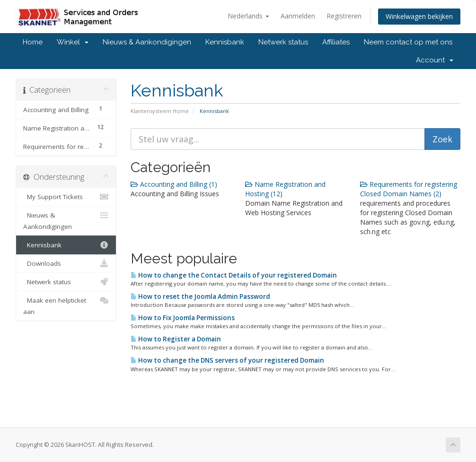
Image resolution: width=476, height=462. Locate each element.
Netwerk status (283, 42)
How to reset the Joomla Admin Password (200, 296)
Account (435, 60)
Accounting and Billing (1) (174, 184)
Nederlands (248, 16)
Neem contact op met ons (408, 42)
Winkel (73, 42)
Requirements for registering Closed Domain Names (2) (409, 189)
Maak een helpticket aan (66, 305)
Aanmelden (298, 16)
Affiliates (336, 42)
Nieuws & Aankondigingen (147, 42)
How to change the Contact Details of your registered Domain (234, 275)
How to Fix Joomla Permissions (183, 318)
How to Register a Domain (176, 339)
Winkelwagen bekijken (419, 16)
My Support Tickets (66, 197)
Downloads (66, 263)
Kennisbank (225, 42)
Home (33, 42)
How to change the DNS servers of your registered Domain (227, 360)
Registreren (344, 16)
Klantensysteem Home (160, 111)
